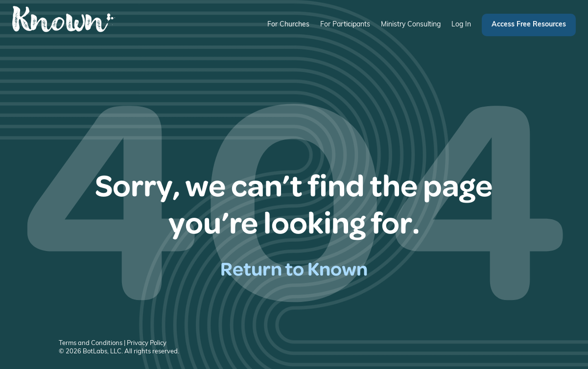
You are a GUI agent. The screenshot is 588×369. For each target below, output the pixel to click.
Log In (461, 25)
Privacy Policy (147, 343)
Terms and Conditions (91, 343)
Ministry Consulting (411, 25)
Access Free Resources (529, 25)
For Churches (288, 25)
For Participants (345, 25)
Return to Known (294, 268)
